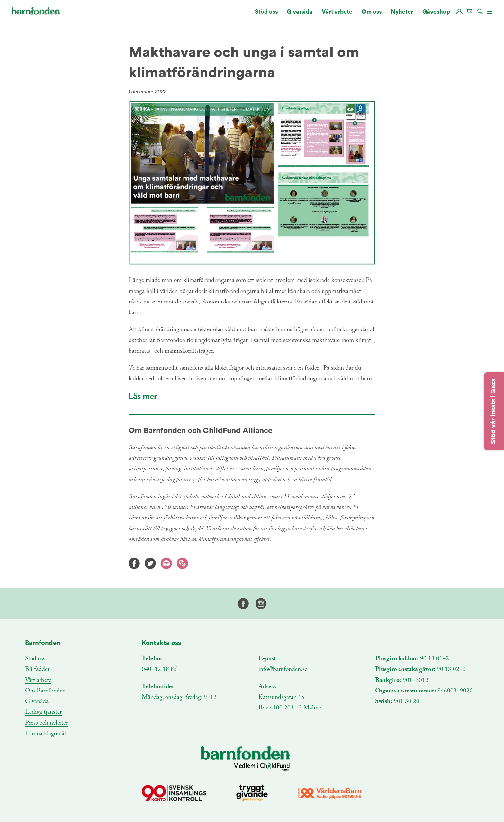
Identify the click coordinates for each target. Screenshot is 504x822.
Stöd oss (266, 14)
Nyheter (402, 14)
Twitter (150, 563)
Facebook (134, 563)
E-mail (166, 563)
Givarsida (300, 14)
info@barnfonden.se (283, 669)
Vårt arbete (337, 14)
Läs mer (143, 396)
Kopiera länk (182, 563)
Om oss (372, 14)
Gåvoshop (436, 14)
